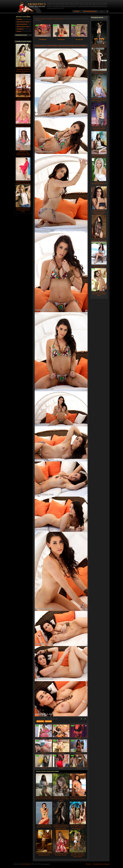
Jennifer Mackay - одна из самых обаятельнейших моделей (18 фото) (99, 128)
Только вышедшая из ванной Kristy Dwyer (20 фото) (61, 853)
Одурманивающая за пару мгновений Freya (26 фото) (99, 45)
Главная (19, 19)
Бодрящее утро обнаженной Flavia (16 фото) (99, 72)
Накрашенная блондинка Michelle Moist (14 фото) (23, 98)
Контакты (89, 864)
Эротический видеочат (90, 11)
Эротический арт (22, 24)
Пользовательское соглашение (101, 864)
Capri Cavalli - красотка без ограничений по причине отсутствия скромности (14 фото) (23, 70)
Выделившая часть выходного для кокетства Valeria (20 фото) (44, 797)
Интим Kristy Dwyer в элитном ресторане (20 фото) (44, 853)
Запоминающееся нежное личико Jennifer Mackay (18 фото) (99, 100)
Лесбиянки (20, 29)
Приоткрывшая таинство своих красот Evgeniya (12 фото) (99, 293)
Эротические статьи (23, 27)
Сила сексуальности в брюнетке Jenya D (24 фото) (99, 239)
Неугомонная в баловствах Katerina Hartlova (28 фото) (23, 125)
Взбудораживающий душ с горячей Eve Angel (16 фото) (23, 182)
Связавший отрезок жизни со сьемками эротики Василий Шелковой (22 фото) (61, 826)
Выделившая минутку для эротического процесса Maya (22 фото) (61, 798)
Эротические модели (23, 22)
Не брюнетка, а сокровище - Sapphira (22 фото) (99, 266)
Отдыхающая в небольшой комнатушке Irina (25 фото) (99, 155)
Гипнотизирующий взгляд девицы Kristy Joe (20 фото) (44, 825)
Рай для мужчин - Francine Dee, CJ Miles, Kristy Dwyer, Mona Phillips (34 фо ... (78, 826)
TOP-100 (77, 11)
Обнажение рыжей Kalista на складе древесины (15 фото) (23, 209)
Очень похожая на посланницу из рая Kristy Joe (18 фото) (78, 797)
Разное (19, 31)
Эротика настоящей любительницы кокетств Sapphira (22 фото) (99, 211)
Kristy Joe (40, 721)
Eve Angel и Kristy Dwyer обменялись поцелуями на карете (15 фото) (78, 854)
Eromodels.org (26, 864)
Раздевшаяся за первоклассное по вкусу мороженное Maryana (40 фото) (23, 153)
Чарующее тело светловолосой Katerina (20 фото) (99, 183)
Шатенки (48, 721)
